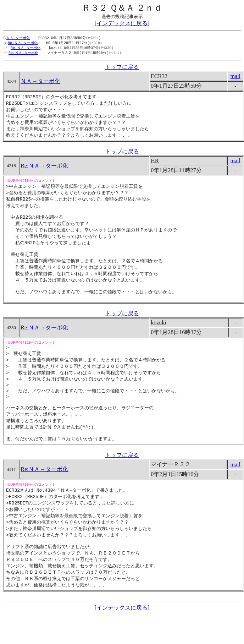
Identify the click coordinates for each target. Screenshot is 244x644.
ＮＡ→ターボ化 (19, 38)
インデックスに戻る (122, 23)
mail (235, 78)
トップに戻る (122, 68)
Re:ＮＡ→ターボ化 (24, 43)
